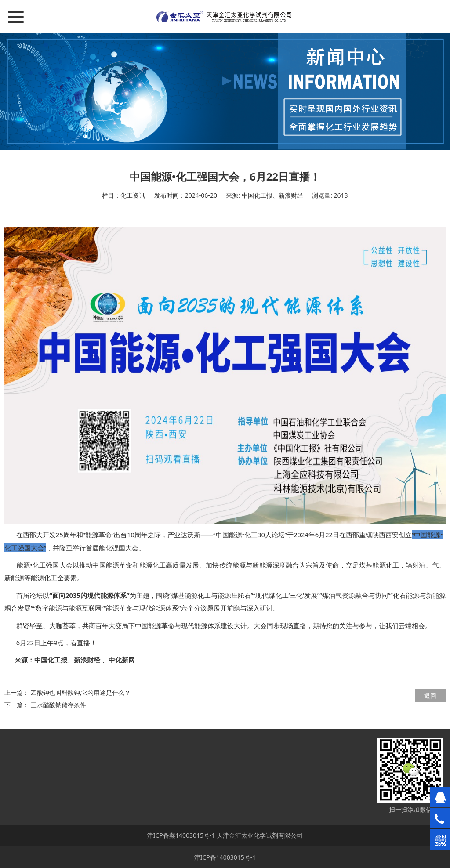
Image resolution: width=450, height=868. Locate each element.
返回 (430, 696)
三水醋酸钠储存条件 (58, 705)
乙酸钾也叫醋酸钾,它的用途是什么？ (81, 693)
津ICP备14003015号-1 (225, 857)
